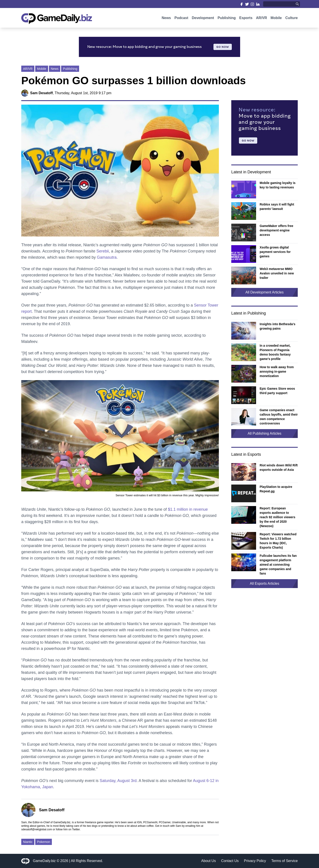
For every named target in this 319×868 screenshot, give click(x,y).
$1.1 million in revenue (188, 509)
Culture (292, 19)
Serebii (103, 251)
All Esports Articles (265, 584)
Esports (246, 19)
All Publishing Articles (265, 433)
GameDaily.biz (44, 861)
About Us (208, 861)
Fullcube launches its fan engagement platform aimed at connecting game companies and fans (278, 565)
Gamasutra (107, 257)
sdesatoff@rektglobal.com (37, 829)
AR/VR (262, 19)
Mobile (276, 19)
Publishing (227, 19)
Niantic (28, 842)
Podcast (181, 19)
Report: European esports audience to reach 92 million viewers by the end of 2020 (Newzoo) (277, 517)
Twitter (76, 829)
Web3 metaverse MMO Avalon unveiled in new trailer (277, 273)
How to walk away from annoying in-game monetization (277, 371)
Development (203, 19)
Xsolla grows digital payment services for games (275, 252)
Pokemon (44, 842)
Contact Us (230, 861)
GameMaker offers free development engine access (276, 230)
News (166, 19)
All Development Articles (265, 292)
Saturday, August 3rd (118, 781)
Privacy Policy (255, 861)
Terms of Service (285, 861)
